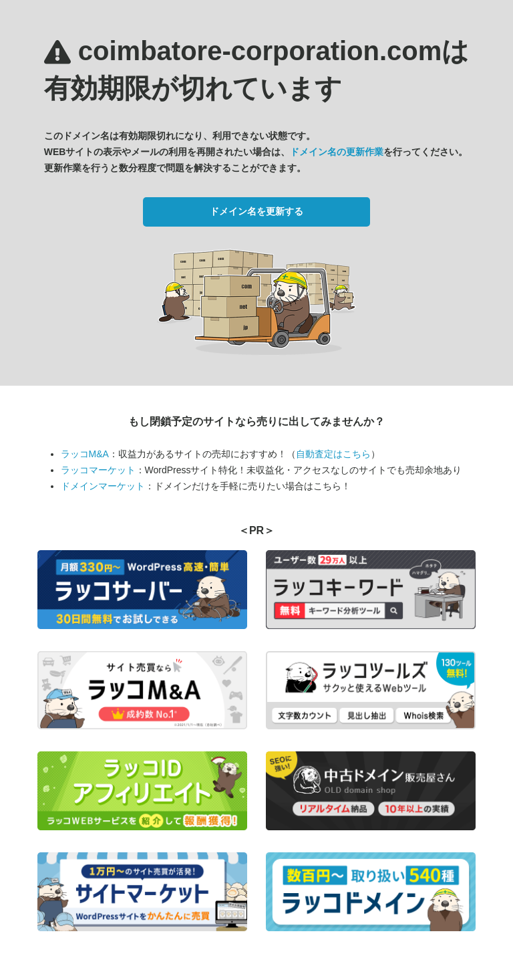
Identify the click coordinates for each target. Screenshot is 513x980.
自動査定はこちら (333, 454)
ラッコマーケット (98, 470)
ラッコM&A (85, 454)
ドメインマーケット (103, 486)
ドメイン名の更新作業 (337, 152)
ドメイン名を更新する (256, 211)
